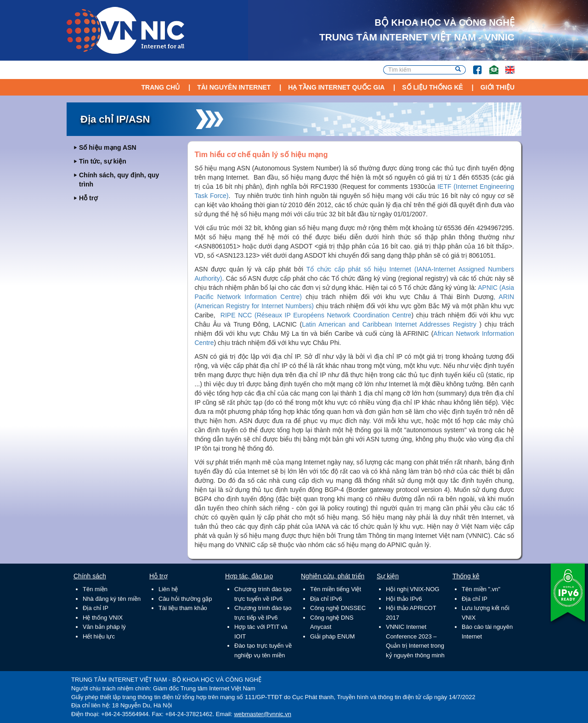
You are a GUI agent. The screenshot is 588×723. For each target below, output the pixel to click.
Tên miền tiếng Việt (336, 589)
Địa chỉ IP (96, 608)
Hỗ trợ (88, 198)
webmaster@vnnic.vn (262, 714)
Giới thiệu (498, 87)
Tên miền (95, 589)
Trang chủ (160, 87)
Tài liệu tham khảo (183, 608)
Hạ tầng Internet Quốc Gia (336, 87)
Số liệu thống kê (433, 87)
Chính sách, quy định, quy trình (119, 180)
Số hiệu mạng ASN (108, 147)
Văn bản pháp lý (104, 627)
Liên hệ (168, 589)
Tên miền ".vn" (481, 589)
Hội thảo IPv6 (404, 599)
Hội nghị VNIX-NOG (413, 589)
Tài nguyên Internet (234, 87)
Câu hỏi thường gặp (185, 599)
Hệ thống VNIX (103, 618)
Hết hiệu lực (99, 636)
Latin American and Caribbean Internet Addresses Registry (389, 324)
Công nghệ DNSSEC (338, 608)
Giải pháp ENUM (332, 636)
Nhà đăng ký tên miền (112, 599)
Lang (506, 65)
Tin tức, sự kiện (103, 161)
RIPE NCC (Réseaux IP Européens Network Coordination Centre (316, 315)
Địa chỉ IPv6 (326, 599)
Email (490, 65)
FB (473, 65)
